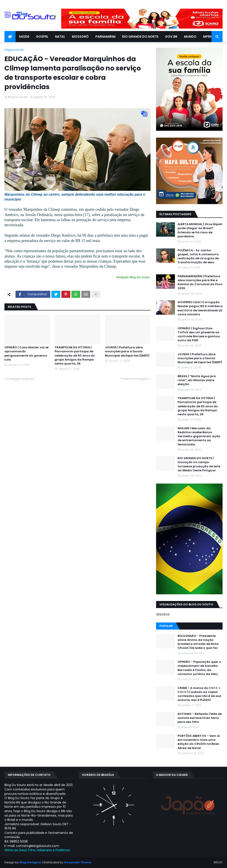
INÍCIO (218, 862)
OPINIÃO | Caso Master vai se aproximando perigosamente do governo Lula (26, 354)
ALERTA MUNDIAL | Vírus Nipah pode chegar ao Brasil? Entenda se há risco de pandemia (200, 230)
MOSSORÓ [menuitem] (80, 37)
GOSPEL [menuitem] (42, 37)
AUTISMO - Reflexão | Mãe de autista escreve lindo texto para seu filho (200, 718)
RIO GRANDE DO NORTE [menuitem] (140, 37)
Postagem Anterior (20, 379)
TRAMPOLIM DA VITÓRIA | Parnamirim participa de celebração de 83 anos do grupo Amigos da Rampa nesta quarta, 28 (75, 356)
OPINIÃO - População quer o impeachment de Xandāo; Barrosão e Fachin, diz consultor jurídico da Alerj (199, 668)
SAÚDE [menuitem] (24, 37)
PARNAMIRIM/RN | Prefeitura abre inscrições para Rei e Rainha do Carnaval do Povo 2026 (200, 282)
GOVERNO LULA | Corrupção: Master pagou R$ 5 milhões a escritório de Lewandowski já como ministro (200, 308)
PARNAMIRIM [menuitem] (105, 37)
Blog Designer (30, 862)
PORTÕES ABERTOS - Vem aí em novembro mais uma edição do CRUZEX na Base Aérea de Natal (199, 742)
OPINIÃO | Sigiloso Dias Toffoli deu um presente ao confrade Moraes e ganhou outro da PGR (199, 335)
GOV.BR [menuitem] (171, 37)
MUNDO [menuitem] (190, 37)
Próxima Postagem (135, 379)
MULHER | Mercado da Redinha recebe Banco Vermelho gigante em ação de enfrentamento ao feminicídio (199, 436)
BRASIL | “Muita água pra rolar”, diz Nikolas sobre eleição (197, 380)
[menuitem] (10, 37)
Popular (166, 626)
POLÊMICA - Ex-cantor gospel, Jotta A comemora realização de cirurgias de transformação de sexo (198, 256)
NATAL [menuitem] (60, 37)
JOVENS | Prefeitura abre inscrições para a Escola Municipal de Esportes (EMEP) (127, 351)
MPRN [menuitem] (208, 37)
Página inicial (14, 50)
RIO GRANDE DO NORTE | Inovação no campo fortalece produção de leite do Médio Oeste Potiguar (199, 464)
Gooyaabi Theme (78, 862)
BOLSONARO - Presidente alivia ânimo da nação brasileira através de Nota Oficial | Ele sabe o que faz (198, 642)
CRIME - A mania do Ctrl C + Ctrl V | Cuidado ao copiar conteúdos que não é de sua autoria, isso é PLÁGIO (199, 694)
